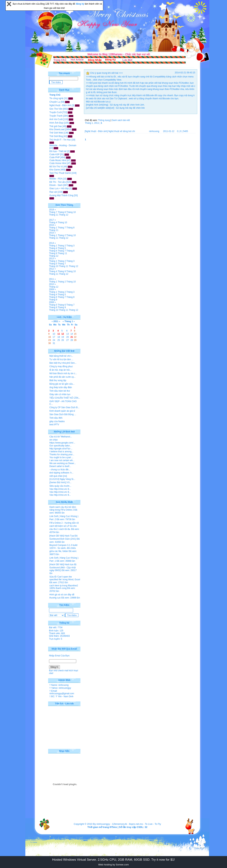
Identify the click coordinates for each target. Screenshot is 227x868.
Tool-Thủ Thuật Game (60, 173)
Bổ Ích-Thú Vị (56, 167)
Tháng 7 (53, 212)
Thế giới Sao (56, 126)
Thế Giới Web (56, 133)
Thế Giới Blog (56, 136)
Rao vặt (53, 192)
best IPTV (54, 425)
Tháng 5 (62, 248)
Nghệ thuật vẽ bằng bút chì (122, 131)
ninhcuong (154, 131)
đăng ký (80, 4)
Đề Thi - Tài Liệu (58, 182)
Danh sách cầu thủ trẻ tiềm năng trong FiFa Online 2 (63, 508)
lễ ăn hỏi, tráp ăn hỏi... (60, 370)
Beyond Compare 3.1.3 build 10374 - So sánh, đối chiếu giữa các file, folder (63, 548)
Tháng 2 (62, 235)
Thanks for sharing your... (62, 455)
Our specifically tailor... (60, 446)
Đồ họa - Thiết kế (58, 151)
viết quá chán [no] (58, 476)
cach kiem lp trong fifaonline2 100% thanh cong (64, 587)
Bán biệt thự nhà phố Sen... (63, 363)
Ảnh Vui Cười (56, 119)
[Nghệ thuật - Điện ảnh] (96, 131)
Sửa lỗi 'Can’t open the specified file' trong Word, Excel (65, 578)
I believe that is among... (61, 452)
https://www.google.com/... (62, 443)
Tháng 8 (62, 212)
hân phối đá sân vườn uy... (62, 377)
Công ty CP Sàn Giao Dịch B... (64, 407)
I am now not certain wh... (62, 460)
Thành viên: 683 (57, 633)
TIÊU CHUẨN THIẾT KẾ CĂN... (65, 398)
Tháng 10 (71, 212)
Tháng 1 (53, 228)
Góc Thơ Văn (56, 109)
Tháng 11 (54, 215)
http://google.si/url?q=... (61, 449)
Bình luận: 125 (56, 631)
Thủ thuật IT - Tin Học (60, 140)
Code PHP (55, 157)
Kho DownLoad (57, 129)
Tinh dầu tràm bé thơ (60, 391)
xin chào (54, 440)
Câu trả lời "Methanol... (61, 437)
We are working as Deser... (63, 463)
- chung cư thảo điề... (60, 470)
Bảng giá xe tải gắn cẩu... (62, 384)
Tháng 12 (64, 215)
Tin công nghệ (56, 98)
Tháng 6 (53, 251)
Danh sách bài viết (121, 120)
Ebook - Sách (56, 185)
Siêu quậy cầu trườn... (60, 486)
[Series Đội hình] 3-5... (60, 482)
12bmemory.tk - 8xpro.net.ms (127, 824)
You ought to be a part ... (61, 457)
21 (72, 337)
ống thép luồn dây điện (61, 387)
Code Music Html (58, 160)
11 (59, 334)
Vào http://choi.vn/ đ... (60, 489)
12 (63, 334)
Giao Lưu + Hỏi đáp (59, 188)
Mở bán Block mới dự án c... (63, 373)
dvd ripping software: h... (61, 473)
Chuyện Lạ (55, 102)
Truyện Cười (56, 112)
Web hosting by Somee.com (113, 865)
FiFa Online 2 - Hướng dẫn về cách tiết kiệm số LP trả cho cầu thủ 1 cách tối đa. (64, 526)
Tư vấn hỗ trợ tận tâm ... (61, 359)
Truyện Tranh (56, 116)
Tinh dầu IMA (56, 418)
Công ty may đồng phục (61, 366)
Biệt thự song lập (58, 380)
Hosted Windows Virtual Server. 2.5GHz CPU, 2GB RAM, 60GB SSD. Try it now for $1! (113, 860)
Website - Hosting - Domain (63, 145)
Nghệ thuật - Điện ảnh (60, 105)
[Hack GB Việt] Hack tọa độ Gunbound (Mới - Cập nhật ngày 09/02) (63, 567)
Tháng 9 (53, 253)
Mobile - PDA (56, 179)
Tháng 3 (70, 246)
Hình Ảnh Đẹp (56, 123)
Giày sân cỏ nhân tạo (60, 394)
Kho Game (55, 170)
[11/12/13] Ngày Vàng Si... (62, 479)
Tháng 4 (53, 222)
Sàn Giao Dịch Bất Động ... (63, 414)
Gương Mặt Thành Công (61, 195)
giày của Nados (57, 421)
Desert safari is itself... (60, 466)
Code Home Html (58, 163)
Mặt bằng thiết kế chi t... (61, 356)
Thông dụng (104, 120)
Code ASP (54, 154)
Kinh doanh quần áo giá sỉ (62, 411)
